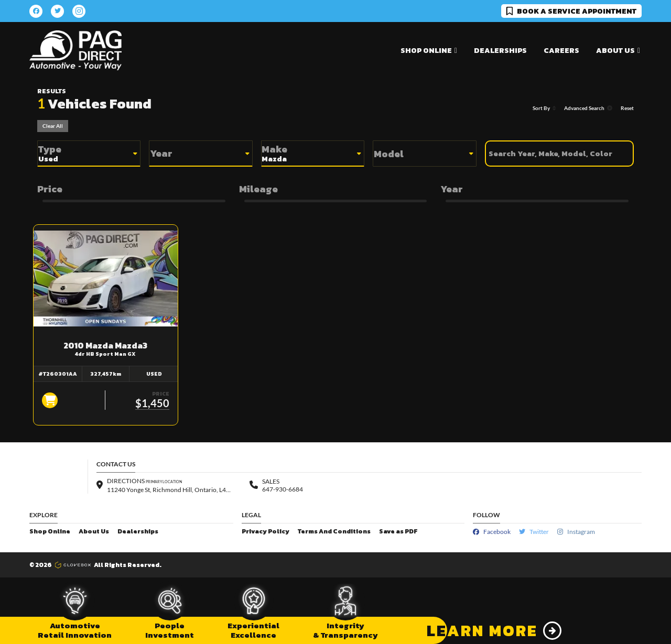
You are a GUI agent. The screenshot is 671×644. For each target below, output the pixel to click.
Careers (561, 51)
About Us (94, 532)
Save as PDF (398, 532)
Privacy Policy (266, 532)
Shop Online (50, 532)
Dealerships (500, 51)
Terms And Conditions (334, 532)
